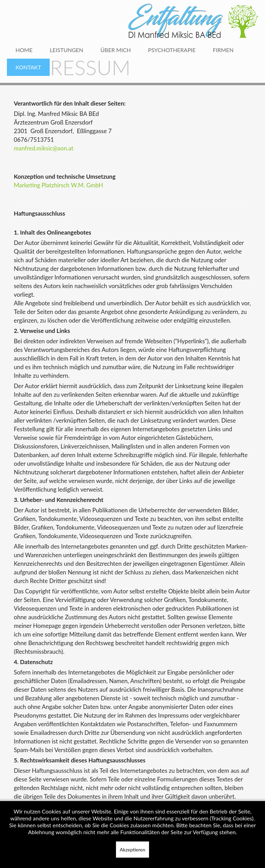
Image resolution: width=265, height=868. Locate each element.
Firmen (223, 50)
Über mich (116, 50)
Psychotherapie (172, 50)
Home (24, 50)
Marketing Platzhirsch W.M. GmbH (58, 185)
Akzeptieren (132, 850)
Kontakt (28, 67)
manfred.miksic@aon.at (44, 148)
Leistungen (66, 50)
